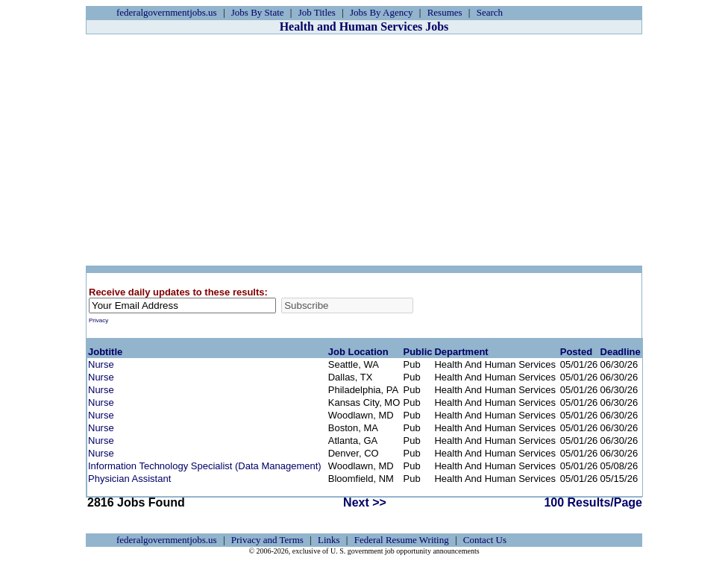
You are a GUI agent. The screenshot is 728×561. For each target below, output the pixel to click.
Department (461, 352)
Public (418, 352)
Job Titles (317, 12)
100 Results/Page (593, 502)
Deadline (621, 352)
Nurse (101, 364)
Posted (576, 352)
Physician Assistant (129, 479)
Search (490, 12)
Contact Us (485, 540)
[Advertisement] (364, 150)
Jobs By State (258, 12)
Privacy (98, 320)
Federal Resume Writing (402, 540)
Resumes (445, 12)
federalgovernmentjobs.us (167, 12)
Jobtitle (105, 352)
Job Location (358, 352)
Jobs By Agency (382, 12)
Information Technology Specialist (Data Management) (205, 466)
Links (329, 540)
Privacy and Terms (267, 540)
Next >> (365, 502)
